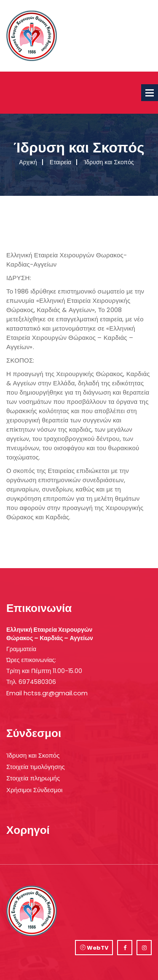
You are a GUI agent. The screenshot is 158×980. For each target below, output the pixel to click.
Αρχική (28, 162)
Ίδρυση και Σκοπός (33, 755)
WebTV (94, 948)
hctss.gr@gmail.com (56, 693)
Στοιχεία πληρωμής (33, 778)
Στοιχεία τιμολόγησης (36, 767)
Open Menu (150, 93)
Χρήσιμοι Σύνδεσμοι (34, 790)
